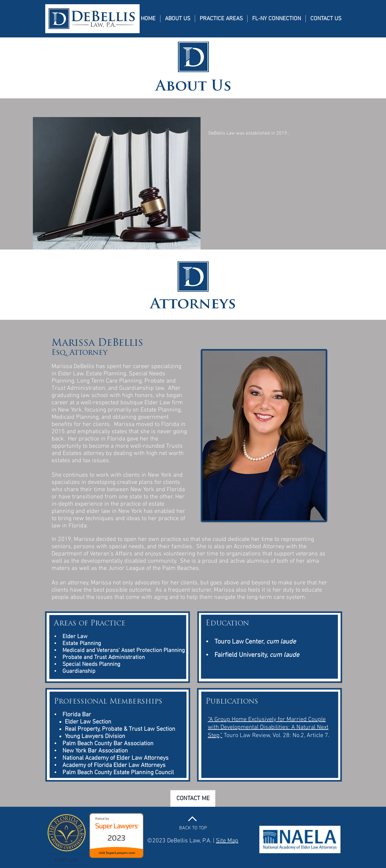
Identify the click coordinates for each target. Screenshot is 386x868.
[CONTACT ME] (193, 798)
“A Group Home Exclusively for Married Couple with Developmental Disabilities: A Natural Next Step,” (268, 728)
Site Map (227, 841)
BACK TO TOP (193, 828)
